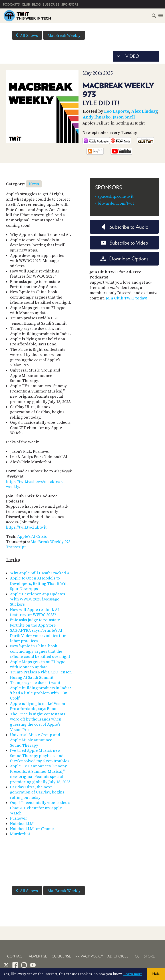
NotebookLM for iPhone (32, 829)
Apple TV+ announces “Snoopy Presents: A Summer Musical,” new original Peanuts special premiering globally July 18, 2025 (40, 774)
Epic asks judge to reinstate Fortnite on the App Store (35, 623)
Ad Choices (118, 956)
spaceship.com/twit (116, 196)
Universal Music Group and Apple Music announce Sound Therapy (35, 740)
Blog (36, 4)
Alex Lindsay (144, 111)
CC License (61, 956)
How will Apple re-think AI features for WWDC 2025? (34, 612)
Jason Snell (124, 117)
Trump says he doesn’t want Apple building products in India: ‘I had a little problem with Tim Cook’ (40, 690)
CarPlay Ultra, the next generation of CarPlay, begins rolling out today (37, 792)
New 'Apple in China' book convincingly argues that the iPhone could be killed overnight (40, 651)
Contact (16, 956)
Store (149, 956)
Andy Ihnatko (97, 117)
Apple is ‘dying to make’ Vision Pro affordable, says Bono (38, 706)
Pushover (19, 818)
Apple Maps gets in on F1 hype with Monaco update (38, 664)
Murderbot (20, 834)
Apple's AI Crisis (32, 537)
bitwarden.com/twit (116, 203)
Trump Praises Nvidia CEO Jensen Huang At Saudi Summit (41, 675)
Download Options (124, 258)
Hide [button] (156, 974)
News (34, 184)
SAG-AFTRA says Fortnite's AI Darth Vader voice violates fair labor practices (38, 636)
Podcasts (11, 4)
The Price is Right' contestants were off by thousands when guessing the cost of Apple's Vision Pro (38, 722)
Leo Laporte (117, 111)
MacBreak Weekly (64, 36)
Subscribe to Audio (124, 227)
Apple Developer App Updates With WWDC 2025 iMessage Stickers (37, 599)
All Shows (26, 35)
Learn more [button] (133, 974)
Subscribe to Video (124, 243)
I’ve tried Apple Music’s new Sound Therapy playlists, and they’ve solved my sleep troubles (40, 756)
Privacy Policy (89, 956)
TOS (136, 956)
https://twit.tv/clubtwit (26, 527)
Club (26, 4)
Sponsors (70, 4)
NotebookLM (22, 824)
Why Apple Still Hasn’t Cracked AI (40, 573)
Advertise (38, 956)
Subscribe (51, 4)
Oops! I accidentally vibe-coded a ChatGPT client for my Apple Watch (40, 808)
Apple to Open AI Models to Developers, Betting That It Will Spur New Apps (39, 583)
